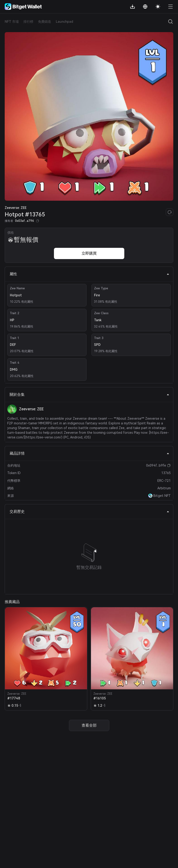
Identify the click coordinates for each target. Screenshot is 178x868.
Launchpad (64, 22)
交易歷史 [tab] (89, 511)
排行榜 (28, 22)
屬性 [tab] (89, 274)
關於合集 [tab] (89, 394)
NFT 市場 (12, 22)
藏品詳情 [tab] (89, 453)
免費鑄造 (45, 22)
